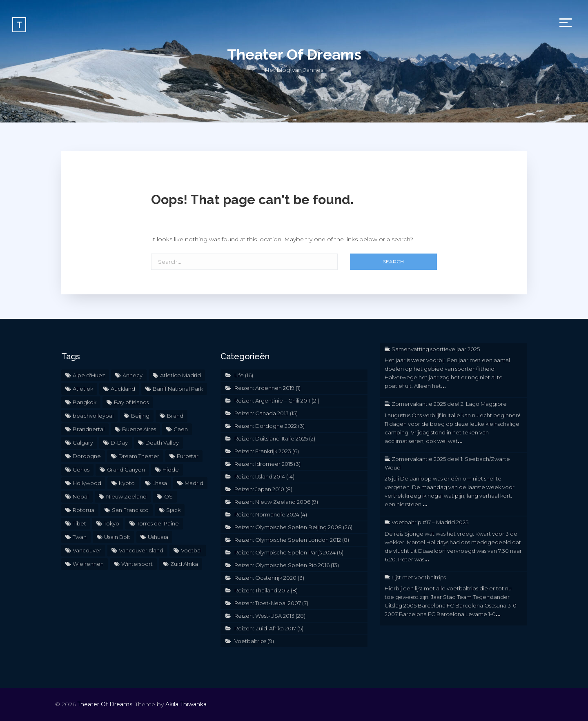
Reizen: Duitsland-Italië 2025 (271, 438)
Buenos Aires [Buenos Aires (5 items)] (139, 429)
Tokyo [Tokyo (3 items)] (111, 523)
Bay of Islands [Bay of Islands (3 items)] (131, 402)
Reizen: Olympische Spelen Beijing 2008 (288, 527)
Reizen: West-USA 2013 (264, 616)
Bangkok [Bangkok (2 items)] (85, 402)
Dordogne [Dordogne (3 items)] (87, 456)
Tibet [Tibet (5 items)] (79, 523)
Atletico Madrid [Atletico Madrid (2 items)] (180, 375)
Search (393, 261)
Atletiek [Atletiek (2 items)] (83, 389)
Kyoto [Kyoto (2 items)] (127, 483)
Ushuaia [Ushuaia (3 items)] (158, 537)
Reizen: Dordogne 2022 (266, 426)
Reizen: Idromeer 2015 (264, 464)
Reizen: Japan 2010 (259, 489)
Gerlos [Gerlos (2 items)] (81, 470)
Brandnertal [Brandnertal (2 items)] (89, 429)
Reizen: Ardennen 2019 (264, 388)
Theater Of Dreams (294, 54)
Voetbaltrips (250, 641)
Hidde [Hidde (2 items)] (171, 470)
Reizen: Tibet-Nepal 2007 (268, 603)
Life (239, 375)
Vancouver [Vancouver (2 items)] (87, 550)
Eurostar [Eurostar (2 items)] (188, 456)
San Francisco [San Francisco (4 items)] (130, 510)
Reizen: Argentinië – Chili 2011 (272, 401)
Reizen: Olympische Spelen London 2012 (288, 540)
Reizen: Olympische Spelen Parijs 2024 (285, 552)
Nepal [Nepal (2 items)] (81, 496)
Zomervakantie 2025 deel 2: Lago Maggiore (449, 404)
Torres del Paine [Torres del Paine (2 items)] (158, 523)
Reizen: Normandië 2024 (267, 514)
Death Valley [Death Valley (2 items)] (162, 443)
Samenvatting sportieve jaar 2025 (436, 349)
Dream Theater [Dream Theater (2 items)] (139, 456)
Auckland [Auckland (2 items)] (123, 389)
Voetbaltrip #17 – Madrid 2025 (430, 522)
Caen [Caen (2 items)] (181, 429)
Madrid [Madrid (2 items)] (194, 483)
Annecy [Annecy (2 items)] (133, 375)
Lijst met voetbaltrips (419, 577)
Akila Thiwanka (186, 704)
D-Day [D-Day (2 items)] (119, 443)
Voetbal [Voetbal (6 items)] (191, 550)
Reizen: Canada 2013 (262, 413)
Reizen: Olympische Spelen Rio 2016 (282, 565)
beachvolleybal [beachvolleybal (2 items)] (93, 416)
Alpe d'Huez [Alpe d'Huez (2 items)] (89, 375)
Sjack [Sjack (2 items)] (173, 510)
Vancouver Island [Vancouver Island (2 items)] (141, 550)
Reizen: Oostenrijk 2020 (265, 578)
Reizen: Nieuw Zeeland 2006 (272, 502)
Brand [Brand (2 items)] (175, 416)
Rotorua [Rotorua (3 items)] (84, 510)
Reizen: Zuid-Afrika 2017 (265, 628)
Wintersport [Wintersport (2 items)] (137, 564)
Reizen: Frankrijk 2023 (263, 451)
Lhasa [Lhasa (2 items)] (160, 483)
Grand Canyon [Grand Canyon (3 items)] (126, 470)
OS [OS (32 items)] (168, 496)
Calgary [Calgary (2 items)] (83, 443)
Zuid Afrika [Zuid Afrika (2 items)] (184, 564)
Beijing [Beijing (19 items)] (140, 416)
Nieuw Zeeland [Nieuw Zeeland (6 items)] (126, 496)
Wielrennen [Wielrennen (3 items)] (88, 564)
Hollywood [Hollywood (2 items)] (87, 483)
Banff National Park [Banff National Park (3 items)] (178, 389)
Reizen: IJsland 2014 (260, 476)
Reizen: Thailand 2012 (262, 590)
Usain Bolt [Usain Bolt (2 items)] (117, 537)
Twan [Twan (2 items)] (80, 537)
